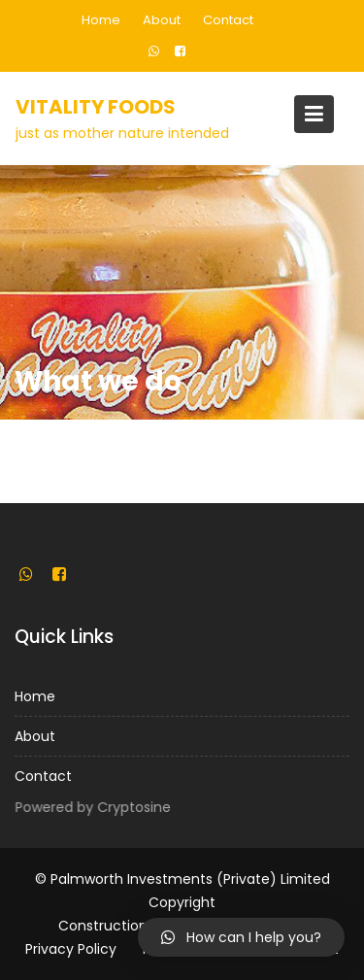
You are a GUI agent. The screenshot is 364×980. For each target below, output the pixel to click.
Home (101, 20)
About (162, 20)
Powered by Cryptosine (94, 807)
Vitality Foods (96, 107)
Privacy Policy (71, 949)
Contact (228, 20)
